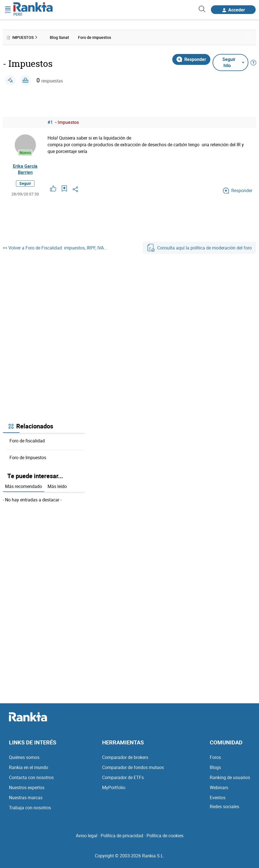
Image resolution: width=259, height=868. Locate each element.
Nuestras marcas (26, 798)
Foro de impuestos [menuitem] (95, 37)
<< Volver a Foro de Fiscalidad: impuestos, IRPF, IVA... (55, 248)
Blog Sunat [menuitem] (59, 37)
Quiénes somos (24, 757)
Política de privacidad (122, 836)
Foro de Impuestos (28, 457)
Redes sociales (224, 806)
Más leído (57, 486)
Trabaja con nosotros (30, 808)
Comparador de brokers (125, 757)
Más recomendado (23, 486)
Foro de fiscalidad (27, 441)
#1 (50, 122)
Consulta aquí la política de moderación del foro (199, 248)
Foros (215, 757)
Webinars (219, 787)
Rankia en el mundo (29, 767)
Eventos (218, 798)
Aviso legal (87, 836)
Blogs (215, 767)
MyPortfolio (114, 787)
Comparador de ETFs (123, 777)
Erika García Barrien (25, 169)
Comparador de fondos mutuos (133, 767)
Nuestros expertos (27, 787)
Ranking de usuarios (230, 777)
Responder (191, 59)
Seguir (25, 183)
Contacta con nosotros (31, 777)
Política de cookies (165, 836)
